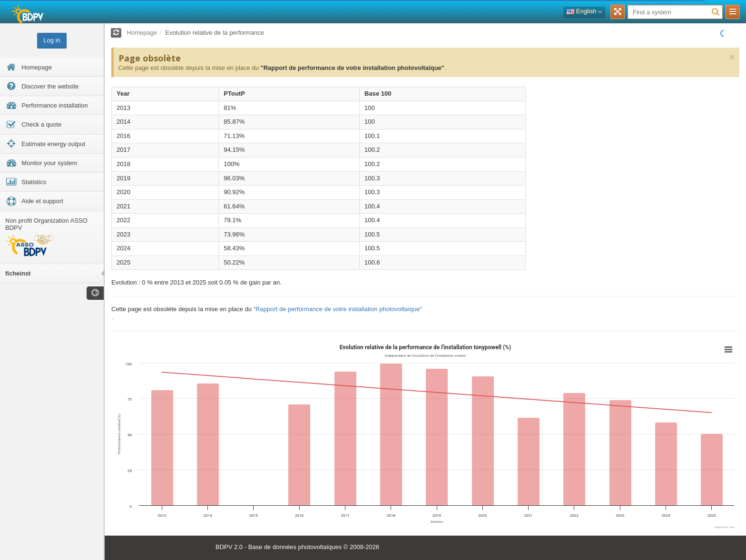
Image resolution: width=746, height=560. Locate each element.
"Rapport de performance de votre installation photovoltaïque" (352, 68)
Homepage (142, 33)
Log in (52, 40)
